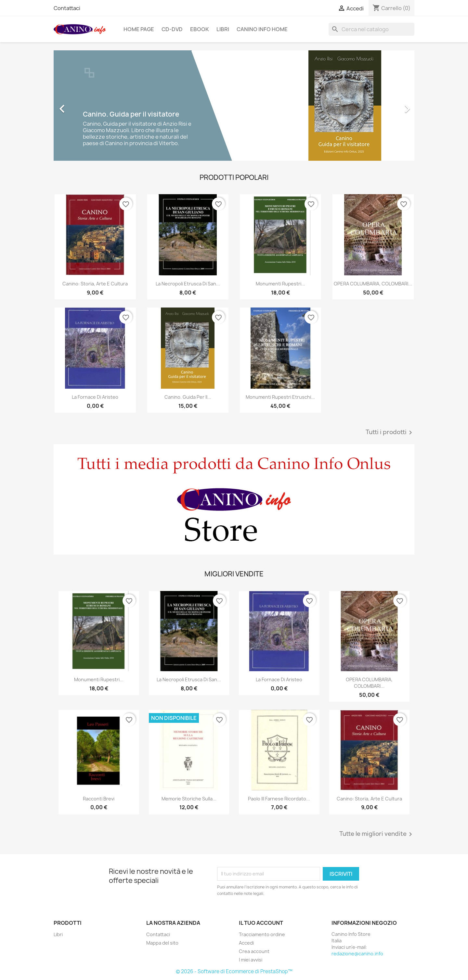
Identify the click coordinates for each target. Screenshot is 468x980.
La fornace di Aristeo (95, 397)
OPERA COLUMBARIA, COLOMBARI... (373, 284)
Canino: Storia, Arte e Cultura (95, 284)
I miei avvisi (251, 960)
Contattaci (67, 8)
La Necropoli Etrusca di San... (188, 284)
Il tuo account (261, 923)
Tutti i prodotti (390, 433)
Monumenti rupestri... (280, 284)
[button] (81, 106)
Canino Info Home (262, 29)
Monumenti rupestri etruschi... (280, 397)
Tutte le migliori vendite (377, 834)
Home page (139, 29)
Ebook (200, 29)
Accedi (246, 943)
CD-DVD (172, 29)
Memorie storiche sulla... (189, 799)
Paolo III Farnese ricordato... (279, 799)
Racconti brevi (99, 799)
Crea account (254, 951)
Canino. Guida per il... (188, 397)
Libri (223, 29)
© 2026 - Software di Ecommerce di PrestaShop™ (234, 971)
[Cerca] (371, 29)
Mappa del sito (162, 943)
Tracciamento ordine (262, 934)
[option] (234, 106)
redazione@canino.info (357, 954)
